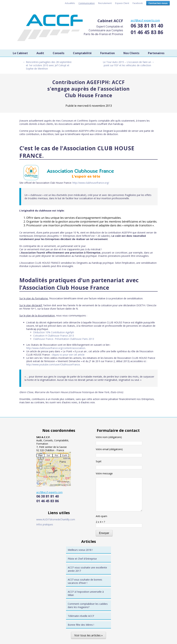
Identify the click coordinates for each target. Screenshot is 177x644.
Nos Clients (131, 53)
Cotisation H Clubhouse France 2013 (54, 336)
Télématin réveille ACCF (81, 616)
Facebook (138, 3)
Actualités (70, 3)
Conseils (59, 53)
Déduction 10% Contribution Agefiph (54, 332)
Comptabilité (82, 53)
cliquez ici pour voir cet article (68, 355)
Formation (108, 53)
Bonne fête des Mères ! (81, 625)
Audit (40, 53)
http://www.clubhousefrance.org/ (91, 183)
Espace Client (122, 3)
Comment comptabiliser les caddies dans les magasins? (88, 605)
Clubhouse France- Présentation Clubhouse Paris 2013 (64, 339)
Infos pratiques (45, 524)
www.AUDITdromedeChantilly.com (56, 519)
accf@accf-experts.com (145, 20)
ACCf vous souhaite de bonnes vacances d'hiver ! (85, 581)
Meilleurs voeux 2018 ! (80, 550)
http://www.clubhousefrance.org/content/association (56, 348)
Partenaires (156, 53)
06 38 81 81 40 (147, 26)
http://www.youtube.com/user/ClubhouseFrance (53, 364)
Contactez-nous (158, 3)
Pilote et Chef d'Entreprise (82, 559)
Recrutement (105, 3)
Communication (87, 3)
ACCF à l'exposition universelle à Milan (86, 593)
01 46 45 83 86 (147, 32)
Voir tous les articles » (88, 635)
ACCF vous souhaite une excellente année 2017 (87, 569)
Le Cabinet (20, 53)
